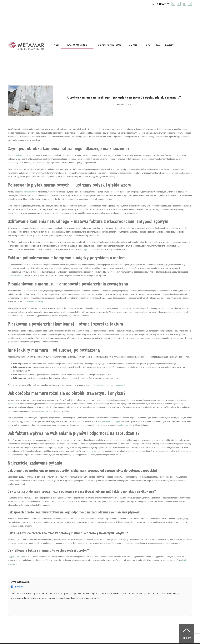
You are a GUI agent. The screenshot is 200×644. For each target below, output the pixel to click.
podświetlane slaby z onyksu (109, 421)
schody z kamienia (15, 276)
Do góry (186, 638)
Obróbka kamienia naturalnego (20, 155)
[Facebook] (179, 4)
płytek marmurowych (27, 192)
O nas (57, 45)
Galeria (135, 45)
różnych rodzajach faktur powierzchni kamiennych (105, 385)
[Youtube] (184, 4)
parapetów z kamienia (95, 451)
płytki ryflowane (18, 557)
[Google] (173, 4)
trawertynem (13, 404)
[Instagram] (190, 4)
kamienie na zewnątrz (36, 302)
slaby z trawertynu (46, 411)
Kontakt (169, 45)
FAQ (158, 45)
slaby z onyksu (126, 425)
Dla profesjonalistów (111, 45)
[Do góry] (187, 630)
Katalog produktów (79, 45)
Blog (148, 45)
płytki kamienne (90, 249)
